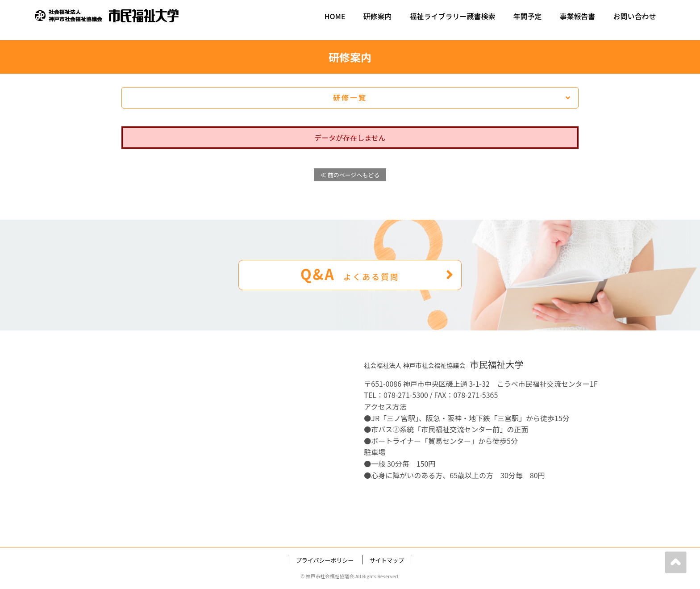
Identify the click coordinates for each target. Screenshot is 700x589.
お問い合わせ (635, 16)
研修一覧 (452, 97)
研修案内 (378, 16)
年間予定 (528, 16)
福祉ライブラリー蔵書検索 (453, 16)
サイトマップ (387, 560)
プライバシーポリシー (325, 560)
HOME (335, 16)
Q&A (377, 274)
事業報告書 (578, 16)
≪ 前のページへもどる (350, 175)
